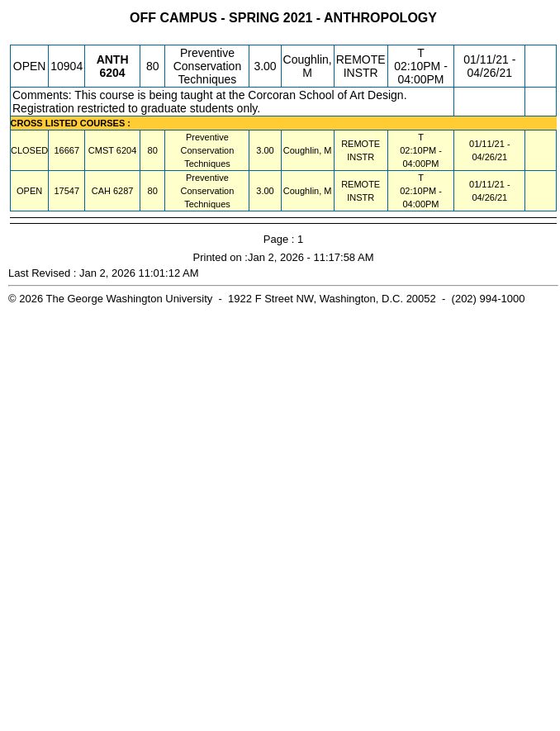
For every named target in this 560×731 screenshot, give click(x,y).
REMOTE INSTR (361, 66)
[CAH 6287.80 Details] (123, 191)
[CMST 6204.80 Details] (126, 150)
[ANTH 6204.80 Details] (113, 73)
